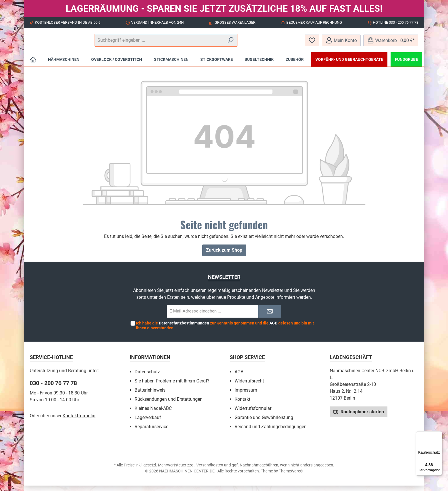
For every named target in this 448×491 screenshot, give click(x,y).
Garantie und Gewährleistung (264, 423)
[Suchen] (284, 43)
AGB (273, 328)
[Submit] (270, 317)
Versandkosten (210, 470)
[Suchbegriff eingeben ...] (224, 43)
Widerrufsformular (253, 414)
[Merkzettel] (312, 43)
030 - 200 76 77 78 (53, 388)
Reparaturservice (151, 432)
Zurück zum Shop (224, 255)
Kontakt (242, 405)
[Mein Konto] (341, 43)
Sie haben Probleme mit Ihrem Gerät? (172, 386)
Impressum (246, 395)
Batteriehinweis (150, 395)
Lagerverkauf (148, 423)
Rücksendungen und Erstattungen (169, 405)
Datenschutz (147, 377)
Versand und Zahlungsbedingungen (271, 432)
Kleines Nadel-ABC (153, 414)
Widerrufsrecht (249, 386)
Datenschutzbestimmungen (184, 328)
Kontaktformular (79, 421)
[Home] (33, 65)
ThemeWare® (291, 476)
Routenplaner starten (359, 417)
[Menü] (439, 435)
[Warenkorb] (391, 43)
